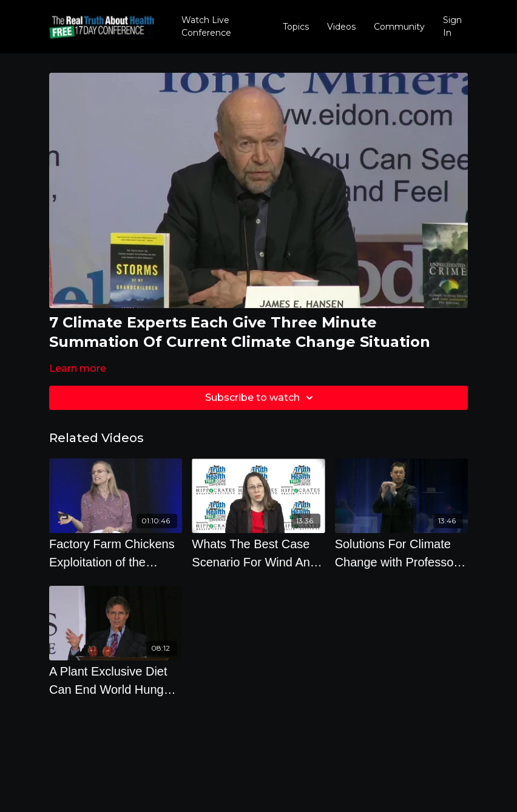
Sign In (452, 26)
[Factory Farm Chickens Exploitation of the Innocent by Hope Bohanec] (116, 553)
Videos (341, 27)
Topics (296, 27)
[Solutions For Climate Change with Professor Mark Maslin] (401, 553)
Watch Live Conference (206, 26)
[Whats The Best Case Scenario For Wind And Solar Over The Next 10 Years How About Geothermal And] (258, 553)
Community (399, 27)
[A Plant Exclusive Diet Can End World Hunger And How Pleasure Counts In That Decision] (116, 680)
